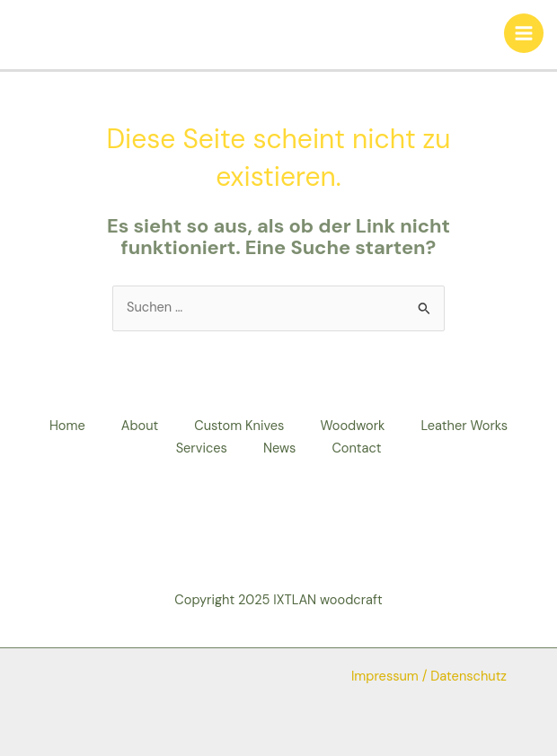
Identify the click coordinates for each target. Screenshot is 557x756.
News (280, 448)
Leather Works (464, 426)
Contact (356, 448)
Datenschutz (469, 677)
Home (67, 426)
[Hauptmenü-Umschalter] (524, 33)
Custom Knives (239, 426)
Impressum (385, 677)
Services (202, 448)
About (140, 426)
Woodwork (352, 426)
